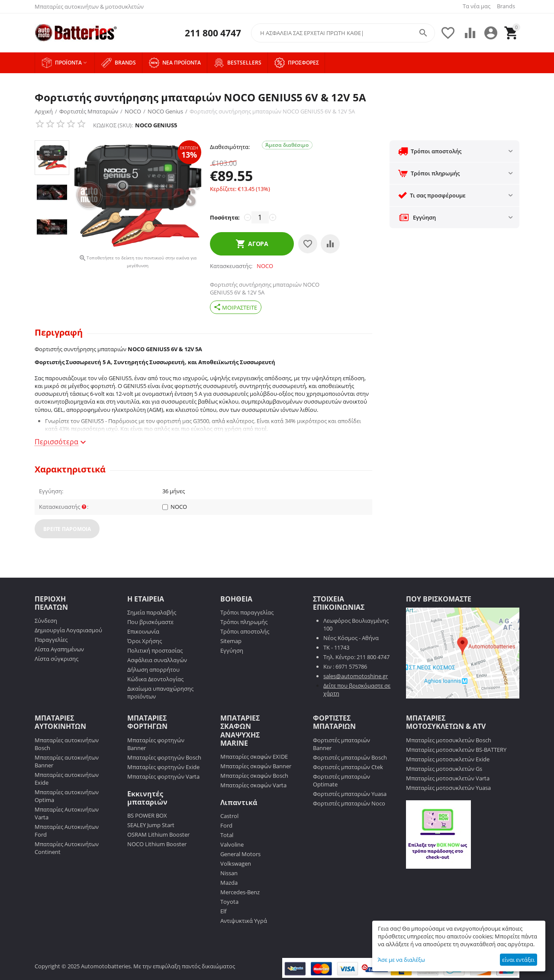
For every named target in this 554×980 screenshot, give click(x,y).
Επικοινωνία (143, 631)
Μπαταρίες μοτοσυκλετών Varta (448, 778)
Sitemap (231, 641)
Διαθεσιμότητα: (230, 147)
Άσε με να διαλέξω (401, 960)
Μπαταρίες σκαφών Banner (256, 766)
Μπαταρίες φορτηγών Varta (163, 776)
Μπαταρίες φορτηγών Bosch (164, 757)
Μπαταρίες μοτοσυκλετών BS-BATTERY (456, 750)
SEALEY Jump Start (151, 825)
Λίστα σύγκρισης (56, 659)
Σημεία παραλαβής (152, 612)
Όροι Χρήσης (145, 641)
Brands (506, 6)
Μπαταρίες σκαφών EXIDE (254, 757)
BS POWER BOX (147, 815)
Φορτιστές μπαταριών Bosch (350, 757)
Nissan (229, 873)
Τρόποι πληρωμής (244, 622)
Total (227, 835)
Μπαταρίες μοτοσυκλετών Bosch (449, 740)
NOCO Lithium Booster (157, 844)
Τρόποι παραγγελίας (247, 612)
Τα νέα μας (477, 6)
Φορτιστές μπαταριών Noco (349, 803)
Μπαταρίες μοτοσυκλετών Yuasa (448, 788)
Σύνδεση (46, 621)
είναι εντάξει (518, 960)
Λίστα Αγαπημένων (59, 649)
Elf (223, 911)
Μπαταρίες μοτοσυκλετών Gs (444, 769)
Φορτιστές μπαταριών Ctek (348, 767)
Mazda (229, 883)
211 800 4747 (213, 33)
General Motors (240, 854)
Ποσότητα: (225, 217)
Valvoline (232, 844)
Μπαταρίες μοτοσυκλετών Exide (448, 759)
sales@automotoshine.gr (356, 676)
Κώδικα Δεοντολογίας (155, 679)
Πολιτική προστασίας (155, 650)
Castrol (229, 816)
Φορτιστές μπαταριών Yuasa (350, 794)
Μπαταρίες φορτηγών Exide (163, 767)
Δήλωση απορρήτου (153, 670)
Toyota (229, 902)
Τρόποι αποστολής (245, 631)
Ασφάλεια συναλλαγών (157, 660)
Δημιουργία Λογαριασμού (68, 630)
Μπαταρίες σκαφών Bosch (254, 776)
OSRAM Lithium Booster (158, 834)
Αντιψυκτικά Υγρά (244, 921)
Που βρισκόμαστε (150, 622)
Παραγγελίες (51, 640)
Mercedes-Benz (240, 892)
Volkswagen (236, 864)
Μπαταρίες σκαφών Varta (253, 785)
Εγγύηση (232, 650)
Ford (226, 825)
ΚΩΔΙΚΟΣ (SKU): (113, 125)
